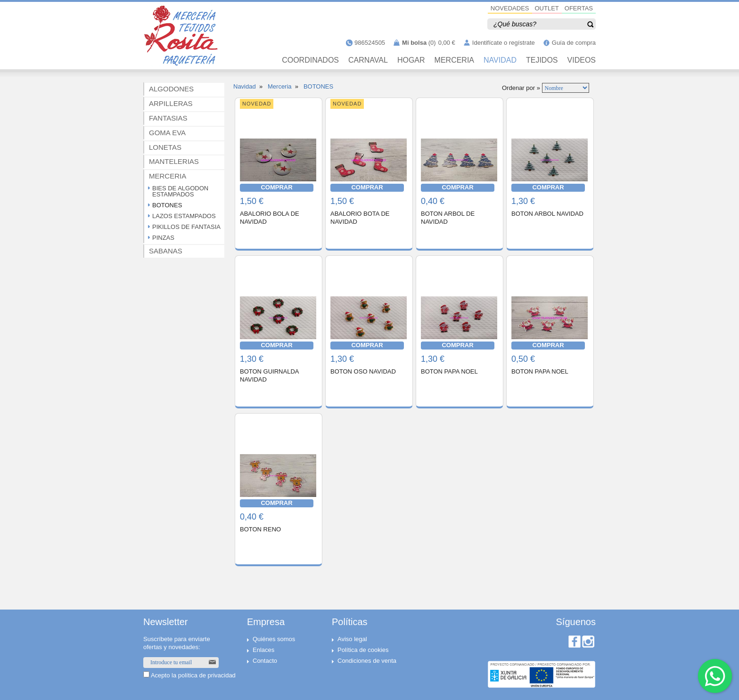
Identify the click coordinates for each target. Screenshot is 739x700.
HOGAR (411, 60)
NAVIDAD (500, 60)
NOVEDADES (510, 8)
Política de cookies (363, 650)
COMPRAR (276, 187)
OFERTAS (579, 8)
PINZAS (163, 238)
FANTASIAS (168, 118)
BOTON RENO (260, 529)
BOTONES (167, 205)
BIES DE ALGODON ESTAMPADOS (180, 191)
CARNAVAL (368, 60)
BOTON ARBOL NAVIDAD (547, 214)
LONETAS (165, 147)
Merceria (280, 86)
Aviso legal (352, 639)
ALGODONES (171, 89)
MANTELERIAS (174, 161)
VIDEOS (582, 60)
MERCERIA (454, 60)
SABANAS (166, 251)
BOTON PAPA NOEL (449, 371)
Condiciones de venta (367, 661)
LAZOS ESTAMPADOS (184, 216)
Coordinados (310, 60)
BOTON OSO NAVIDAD (363, 371)
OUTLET (547, 8)
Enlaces (263, 650)
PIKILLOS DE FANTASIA (186, 227)
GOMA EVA (167, 133)
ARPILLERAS (171, 103)
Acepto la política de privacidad (193, 675)
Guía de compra (574, 43)
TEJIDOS (542, 60)
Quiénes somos (274, 639)
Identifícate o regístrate (504, 43)
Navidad (245, 86)
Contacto (265, 661)
